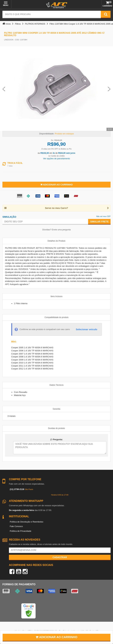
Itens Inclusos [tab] (56, 296)
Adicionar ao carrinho (56, 637)
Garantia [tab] (56, 409)
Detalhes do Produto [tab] (56, 241)
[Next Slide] (109, 89)
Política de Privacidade (20, 531)
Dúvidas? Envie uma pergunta (56, 230)
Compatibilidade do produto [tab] (56, 317)
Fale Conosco (16, 526)
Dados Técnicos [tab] (57, 385)
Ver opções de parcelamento (57, 159)
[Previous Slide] (4, 89)
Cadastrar (60, 557)
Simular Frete (99, 222)
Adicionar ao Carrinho (56, 185)
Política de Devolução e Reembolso (27, 522)
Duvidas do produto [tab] (56, 428)
